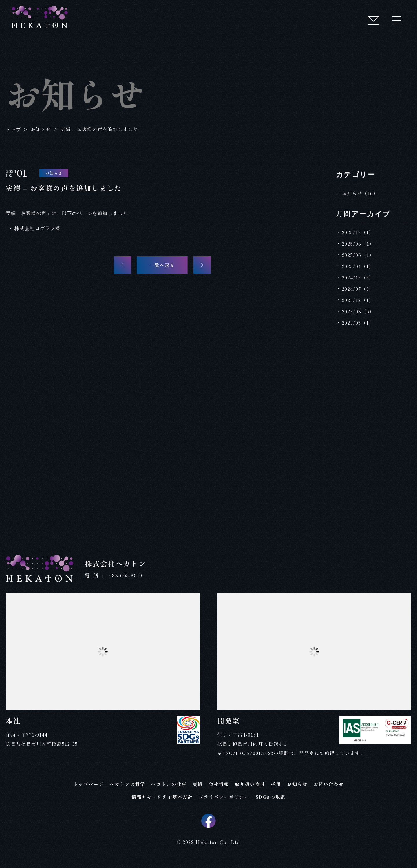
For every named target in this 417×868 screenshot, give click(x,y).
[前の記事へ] (122, 265)
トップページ (89, 789)
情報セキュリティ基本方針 (162, 801)
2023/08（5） (358, 311)
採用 (276, 789)
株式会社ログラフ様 (37, 228)
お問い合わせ (329, 789)
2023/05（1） (358, 323)
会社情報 (219, 789)
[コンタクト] (374, 20)
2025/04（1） (358, 266)
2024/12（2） (358, 277)
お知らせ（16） (360, 193)
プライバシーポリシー (224, 801)
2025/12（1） (358, 232)
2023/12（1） (358, 300)
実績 (198, 789)
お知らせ (297, 789)
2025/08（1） (358, 244)
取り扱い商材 (250, 789)
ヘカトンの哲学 (127, 789)
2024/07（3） (358, 289)
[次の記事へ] (202, 265)
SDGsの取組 (270, 801)
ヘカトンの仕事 (169, 789)
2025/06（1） (358, 255)
